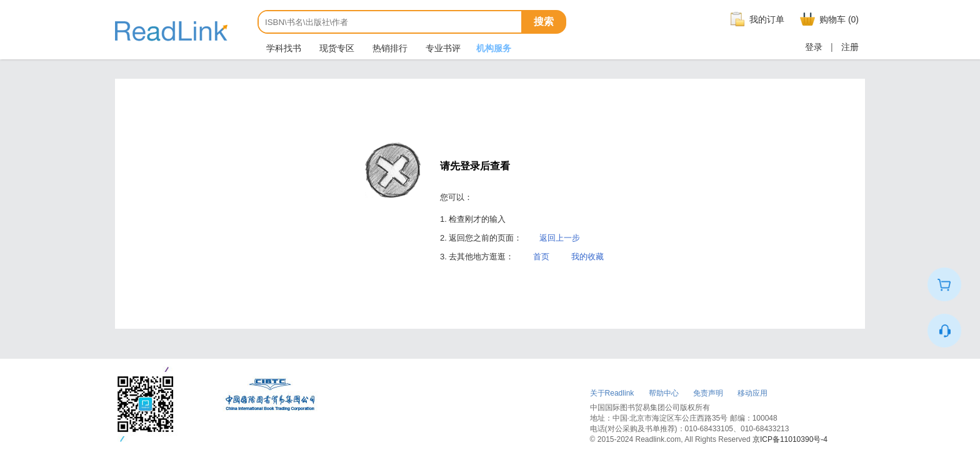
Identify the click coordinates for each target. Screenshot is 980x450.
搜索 (544, 22)
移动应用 (752, 393)
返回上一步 (560, 238)
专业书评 (442, 48)
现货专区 (336, 48)
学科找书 (282, 48)
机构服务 (494, 48)
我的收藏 (587, 257)
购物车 (828, 19)
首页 (541, 257)
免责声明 (708, 393)
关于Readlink (612, 393)
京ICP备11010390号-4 (790, 439)
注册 (850, 47)
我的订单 (756, 19)
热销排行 (389, 48)
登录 (814, 47)
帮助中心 (664, 393)
